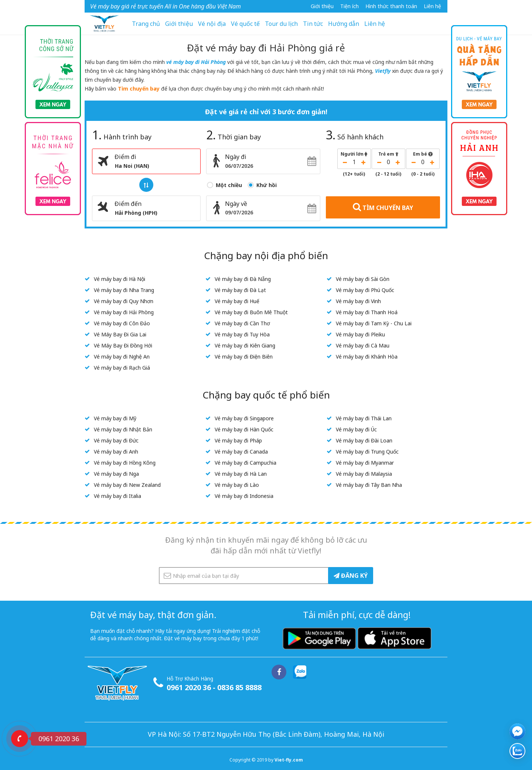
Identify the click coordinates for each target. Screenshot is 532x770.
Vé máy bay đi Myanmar (365, 463)
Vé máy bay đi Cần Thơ (242, 323)
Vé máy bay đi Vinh (358, 301)
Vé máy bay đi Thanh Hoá (367, 312)
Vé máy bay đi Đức (116, 440)
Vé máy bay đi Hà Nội (120, 279)
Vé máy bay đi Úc (356, 429)
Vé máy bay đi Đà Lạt (240, 290)
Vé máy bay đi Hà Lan (241, 474)
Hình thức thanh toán (391, 6)
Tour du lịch (281, 24)
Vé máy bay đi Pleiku (360, 334)
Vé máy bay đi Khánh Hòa (367, 357)
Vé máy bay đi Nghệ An (122, 357)
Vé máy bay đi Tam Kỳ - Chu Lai (374, 323)
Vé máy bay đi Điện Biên (244, 357)
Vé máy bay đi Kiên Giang (245, 345)
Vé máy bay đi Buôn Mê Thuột (251, 312)
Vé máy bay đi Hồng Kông (125, 463)
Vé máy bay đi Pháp (238, 440)
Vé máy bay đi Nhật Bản (123, 429)
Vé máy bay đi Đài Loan (364, 440)
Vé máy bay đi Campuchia (245, 463)
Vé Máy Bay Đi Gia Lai (120, 334)
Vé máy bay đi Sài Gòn (363, 279)
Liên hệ (432, 6)
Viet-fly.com (289, 760)
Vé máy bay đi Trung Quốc (367, 452)
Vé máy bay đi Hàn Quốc (244, 429)
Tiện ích (349, 6)
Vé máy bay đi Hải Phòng (124, 312)
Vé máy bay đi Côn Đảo (122, 323)
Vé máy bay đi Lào (237, 485)
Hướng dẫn (344, 24)
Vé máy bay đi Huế (237, 301)
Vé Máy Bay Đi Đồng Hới (123, 345)
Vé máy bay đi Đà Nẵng (243, 279)
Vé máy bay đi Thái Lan (364, 418)
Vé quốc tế (245, 24)
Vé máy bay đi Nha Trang (124, 290)
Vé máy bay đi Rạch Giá (122, 368)
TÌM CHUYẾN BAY (383, 207)
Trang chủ (146, 24)
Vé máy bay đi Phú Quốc (365, 290)
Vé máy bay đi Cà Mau (363, 345)
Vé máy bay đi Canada (241, 452)
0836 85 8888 (239, 687)
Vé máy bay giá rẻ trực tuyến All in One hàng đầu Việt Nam (166, 6)
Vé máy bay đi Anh (116, 452)
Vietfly (383, 71)
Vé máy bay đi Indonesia (244, 496)
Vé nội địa (212, 24)
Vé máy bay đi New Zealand (127, 485)
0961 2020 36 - (192, 687)
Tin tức (313, 24)
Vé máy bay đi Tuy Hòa (242, 334)
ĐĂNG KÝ (351, 576)
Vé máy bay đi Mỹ (115, 418)
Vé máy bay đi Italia (117, 496)
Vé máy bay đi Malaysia (364, 474)
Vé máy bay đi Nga (116, 474)
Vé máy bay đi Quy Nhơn (124, 301)
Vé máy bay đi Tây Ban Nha (369, 485)
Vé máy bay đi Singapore (244, 418)
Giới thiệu (322, 6)
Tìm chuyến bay (139, 89)
